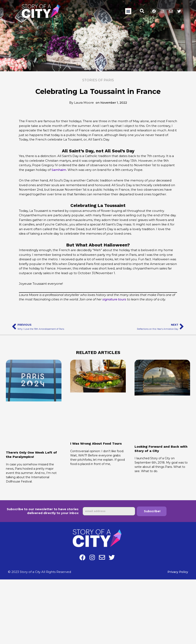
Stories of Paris (98, 80)
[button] (128, 11)
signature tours (114, 299)
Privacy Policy (177, 572)
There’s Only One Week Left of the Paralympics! (31, 455)
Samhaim (59, 170)
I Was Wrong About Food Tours (96, 443)
